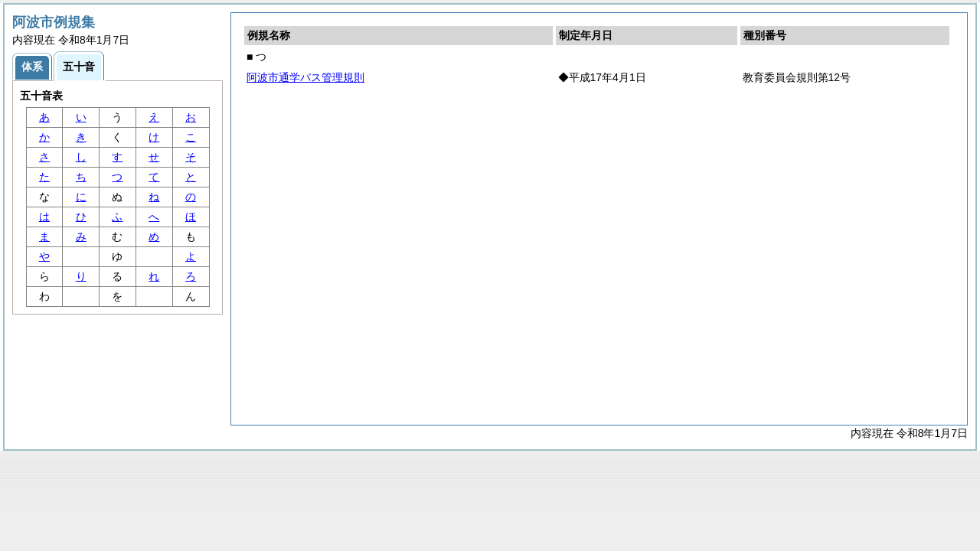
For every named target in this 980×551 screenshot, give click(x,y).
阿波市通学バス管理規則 (305, 77)
